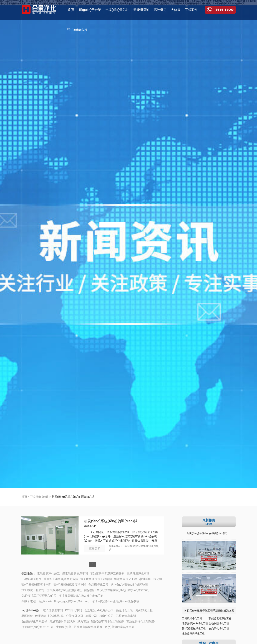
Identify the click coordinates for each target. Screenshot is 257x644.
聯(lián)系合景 (77, 29)
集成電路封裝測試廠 (62, 621)
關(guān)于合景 (90, 10)
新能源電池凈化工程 (220, 618)
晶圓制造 (27, 616)
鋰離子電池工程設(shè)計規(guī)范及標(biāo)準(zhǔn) (55, 601)
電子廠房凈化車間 (138, 574)
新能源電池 (141, 10)
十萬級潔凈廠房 (31, 579)
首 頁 (71, 10)
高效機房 (160, 10)
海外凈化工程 (144, 610)
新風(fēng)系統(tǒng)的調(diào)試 (111, 521)
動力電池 (83, 621)
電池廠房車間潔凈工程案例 (107, 574)
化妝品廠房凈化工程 (193, 633)
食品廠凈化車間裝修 (34, 621)
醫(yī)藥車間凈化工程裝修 (108, 621)
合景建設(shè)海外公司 (99, 610)
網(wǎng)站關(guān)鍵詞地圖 (129, 585)
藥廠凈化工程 (125, 610)
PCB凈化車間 (74, 610)
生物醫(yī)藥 (64, 627)
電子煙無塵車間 (53, 610)
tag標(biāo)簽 (30, 610)
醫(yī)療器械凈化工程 (194, 628)
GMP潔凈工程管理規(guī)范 (39, 596)
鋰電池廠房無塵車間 (75, 574)
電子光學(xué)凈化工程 (195, 623)
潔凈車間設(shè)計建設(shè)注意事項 (115, 601)
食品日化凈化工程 (219, 628)
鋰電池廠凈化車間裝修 (49, 616)
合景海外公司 (75, 616)
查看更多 (95, 549)
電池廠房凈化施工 (48, 574)
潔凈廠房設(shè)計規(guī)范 (64, 590)
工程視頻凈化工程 (192, 618)
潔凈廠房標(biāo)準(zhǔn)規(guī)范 (81, 596)
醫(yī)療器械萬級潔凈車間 (70, 585)
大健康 (176, 10)
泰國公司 (91, 616)
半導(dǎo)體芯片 (117, 10)
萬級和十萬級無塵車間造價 (61, 579)
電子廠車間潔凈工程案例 (96, 579)
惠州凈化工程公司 (151, 579)
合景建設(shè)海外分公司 (38, 627)
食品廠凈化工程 (98, 585)
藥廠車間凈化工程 (125, 579)
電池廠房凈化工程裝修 (140, 621)
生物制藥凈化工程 (219, 623)
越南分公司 (106, 616)
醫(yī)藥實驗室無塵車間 (119, 627)
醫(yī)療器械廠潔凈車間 (36, 585)
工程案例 (191, 10)
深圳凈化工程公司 (33, 590)
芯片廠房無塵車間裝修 (88, 627)
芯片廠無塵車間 (126, 616)
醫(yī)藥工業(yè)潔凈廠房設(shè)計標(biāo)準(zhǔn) (117, 590)
